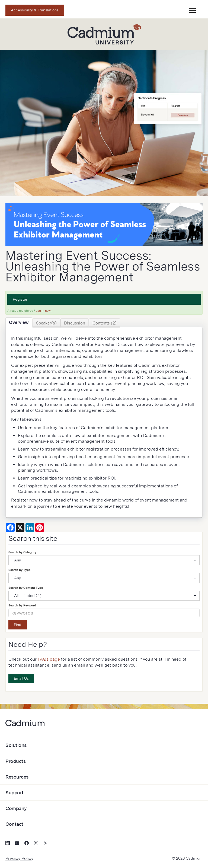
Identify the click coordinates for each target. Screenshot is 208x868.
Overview (19, 322)
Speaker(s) (46, 323)
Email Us (21, 678)
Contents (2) (105, 323)
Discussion (75, 323)
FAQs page (49, 659)
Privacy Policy (19, 858)
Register (20, 299)
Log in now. (44, 311)
